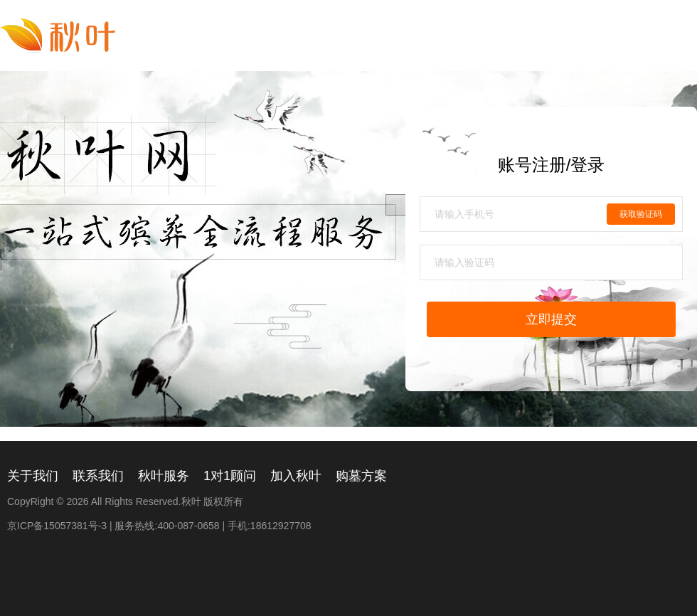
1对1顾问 (230, 476)
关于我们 (33, 476)
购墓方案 (361, 476)
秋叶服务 (164, 476)
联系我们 (98, 476)
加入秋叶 (296, 476)
